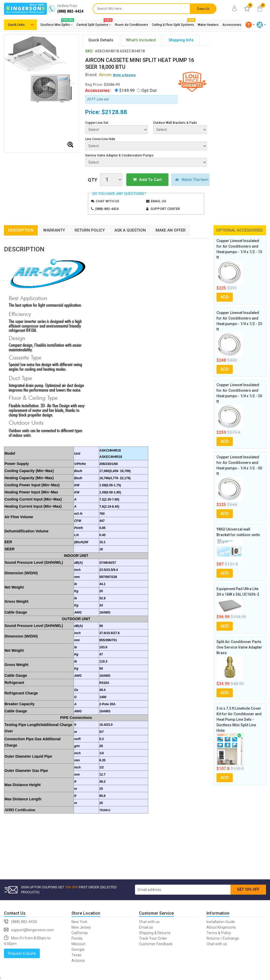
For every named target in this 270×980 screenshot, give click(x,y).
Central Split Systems (94, 24)
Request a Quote (22, 953)
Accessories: (98, 90)
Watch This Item (187, 180)
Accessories (232, 25)
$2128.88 (114, 112)
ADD (225, 297)
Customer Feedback (156, 944)
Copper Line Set (97, 123)
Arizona (78, 960)
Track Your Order (153, 938)
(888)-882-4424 (107, 209)
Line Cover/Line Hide (100, 139)
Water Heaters (208, 25)
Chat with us (107, 201)
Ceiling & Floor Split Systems (173, 24)
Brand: (98, 75)
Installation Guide (221, 922)
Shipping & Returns (155, 933)
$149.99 (127, 90)
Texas (76, 955)
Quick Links (16, 25)
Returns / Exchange (223, 938)
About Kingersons (221, 927)
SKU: (89, 51)
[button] (250, 25)
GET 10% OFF (248, 889)
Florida (77, 938)
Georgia (78, 949)
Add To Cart (145, 180)
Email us (158, 201)
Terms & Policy (219, 933)
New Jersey (81, 927)
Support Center (165, 209)
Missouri (78, 944)
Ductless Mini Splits (57, 24)
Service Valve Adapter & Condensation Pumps (119, 155)
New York (79, 922)
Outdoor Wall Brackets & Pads (175, 123)
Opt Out (149, 90)
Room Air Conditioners (132, 25)
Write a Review (124, 75)
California (79, 933)
